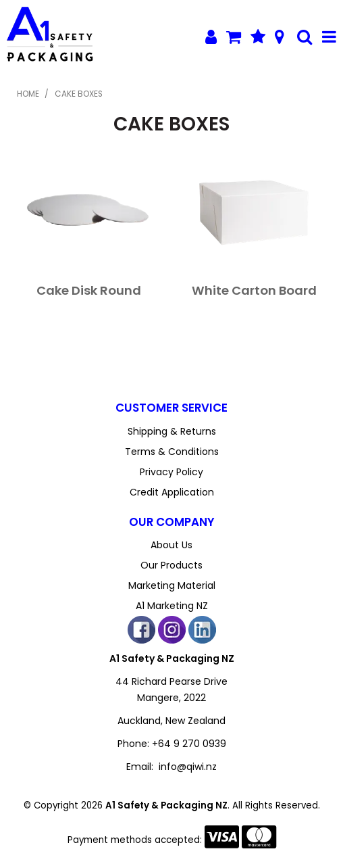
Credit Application (172, 492)
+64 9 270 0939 (189, 744)
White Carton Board (254, 290)
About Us (171, 545)
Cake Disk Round (89, 290)
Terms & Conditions (172, 452)
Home (28, 94)
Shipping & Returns (172, 431)
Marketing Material (172, 585)
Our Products (171, 565)
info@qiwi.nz (188, 767)
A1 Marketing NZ (172, 606)
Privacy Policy (171, 472)
